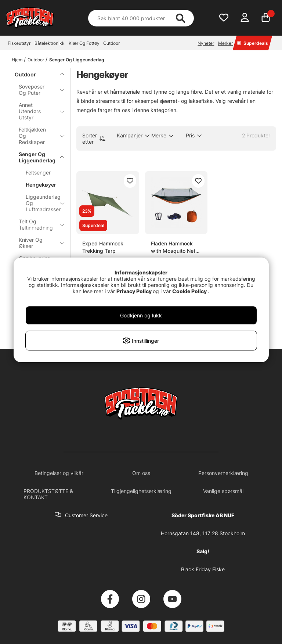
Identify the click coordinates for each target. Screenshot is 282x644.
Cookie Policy (189, 291)
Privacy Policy (134, 291)
